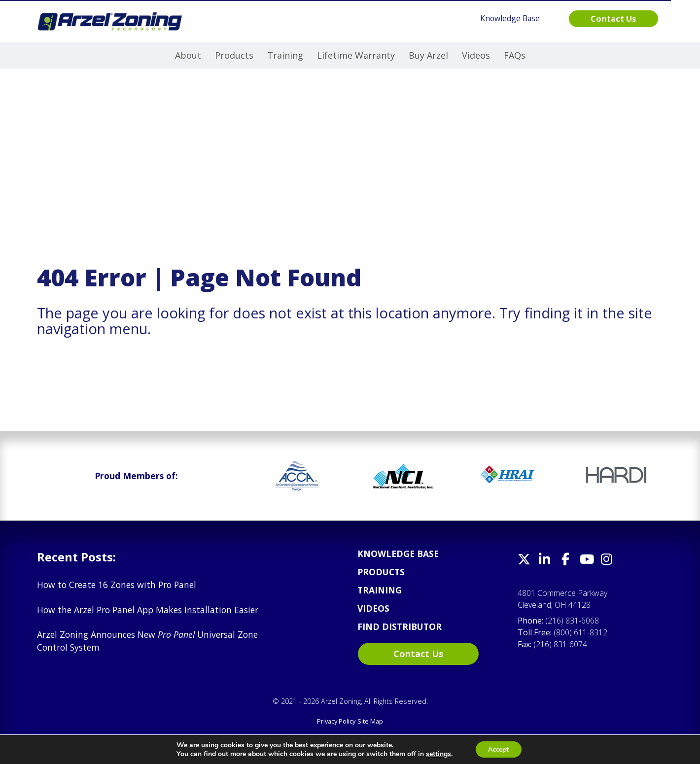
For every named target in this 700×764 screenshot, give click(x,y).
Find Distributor (400, 626)
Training (285, 55)
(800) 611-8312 (580, 632)
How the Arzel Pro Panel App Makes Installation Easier (148, 610)
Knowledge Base (398, 554)
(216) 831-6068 (572, 621)
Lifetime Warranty (356, 55)
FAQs (515, 55)
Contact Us (418, 654)
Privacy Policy (336, 721)
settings (436, 753)
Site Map (370, 721)
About (188, 55)
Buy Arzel (428, 55)
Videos (476, 55)
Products (234, 55)
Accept (498, 748)
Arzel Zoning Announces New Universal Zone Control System (147, 641)
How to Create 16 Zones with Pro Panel (117, 585)
